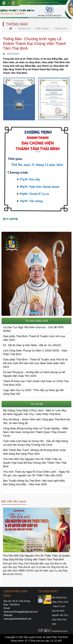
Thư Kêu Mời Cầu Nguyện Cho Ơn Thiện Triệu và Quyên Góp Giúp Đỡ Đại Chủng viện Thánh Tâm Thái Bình (35, 463)
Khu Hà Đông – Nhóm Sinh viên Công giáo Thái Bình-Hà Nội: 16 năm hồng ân (36, 421)
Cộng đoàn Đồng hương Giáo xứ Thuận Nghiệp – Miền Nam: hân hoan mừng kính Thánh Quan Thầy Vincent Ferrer (36, 432)
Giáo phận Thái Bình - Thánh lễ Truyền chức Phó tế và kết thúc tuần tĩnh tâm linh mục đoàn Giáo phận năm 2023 (35, 363)
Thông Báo (60, 28)
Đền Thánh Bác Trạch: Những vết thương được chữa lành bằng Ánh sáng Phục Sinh (34, 452)
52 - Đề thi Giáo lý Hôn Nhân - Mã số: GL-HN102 (32, 345)
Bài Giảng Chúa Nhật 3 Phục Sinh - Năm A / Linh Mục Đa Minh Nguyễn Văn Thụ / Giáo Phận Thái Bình (35, 412)
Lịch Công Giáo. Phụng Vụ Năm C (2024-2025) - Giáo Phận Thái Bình (35, 352)
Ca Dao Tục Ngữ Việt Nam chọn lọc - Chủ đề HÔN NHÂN (33, 329)
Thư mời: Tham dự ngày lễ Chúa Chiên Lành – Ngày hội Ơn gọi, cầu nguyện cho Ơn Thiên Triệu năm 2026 (36, 474)
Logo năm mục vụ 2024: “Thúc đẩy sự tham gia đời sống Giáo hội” (33, 392)
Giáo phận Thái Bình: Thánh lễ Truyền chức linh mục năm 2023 (34, 338)
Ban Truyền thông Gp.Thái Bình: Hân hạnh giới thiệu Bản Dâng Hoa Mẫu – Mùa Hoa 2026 (34, 483)
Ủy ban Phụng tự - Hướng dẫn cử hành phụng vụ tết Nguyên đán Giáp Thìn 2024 (34, 374)
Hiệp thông (42, 28)
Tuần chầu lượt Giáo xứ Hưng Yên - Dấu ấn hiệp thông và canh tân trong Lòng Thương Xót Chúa (36, 443)
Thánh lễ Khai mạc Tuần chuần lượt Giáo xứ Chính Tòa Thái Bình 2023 (36, 383)
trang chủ (24, 28)
